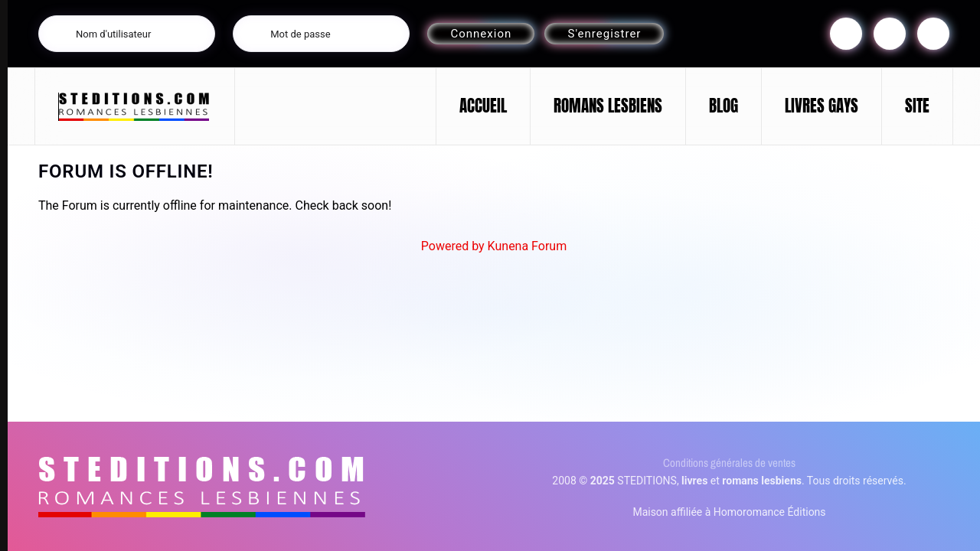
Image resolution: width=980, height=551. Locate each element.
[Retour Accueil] (135, 106)
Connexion (481, 34)
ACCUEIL (483, 106)
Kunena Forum (528, 246)
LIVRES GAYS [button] (822, 106)
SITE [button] (917, 106)
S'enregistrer (604, 34)
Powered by (453, 246)
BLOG (724, 106)
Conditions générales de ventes (729, 463)
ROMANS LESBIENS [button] (608, 106)
